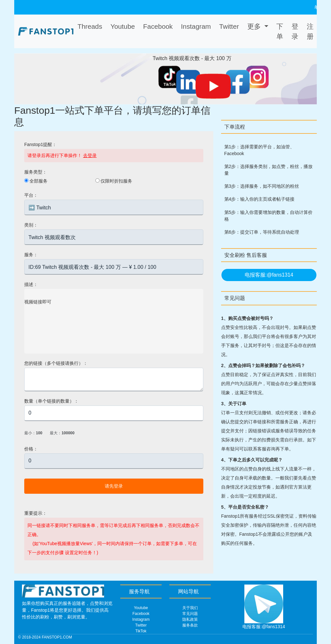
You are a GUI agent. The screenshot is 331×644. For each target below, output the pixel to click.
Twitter (141, 625)
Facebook (141, 614)
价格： (31, 449)
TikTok (141, 631)
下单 (280, 31)
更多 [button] (255, 26)
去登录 (90, 155)
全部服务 (38, 181)
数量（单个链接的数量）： (51, 401)
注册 (310, 31)
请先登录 (114, 486)
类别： (31, 225)
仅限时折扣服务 (116, 181)
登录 (295, 31)
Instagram (141, 619)
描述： (31, 284)
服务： (31, 255)
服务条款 (190, 625)
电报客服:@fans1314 (269, 275)
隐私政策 (190, 619)
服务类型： (36, 172)
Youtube (141, 608)
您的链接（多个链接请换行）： (56, 363)
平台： (31, 195)
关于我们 (190, 608)
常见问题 (190, 614)
